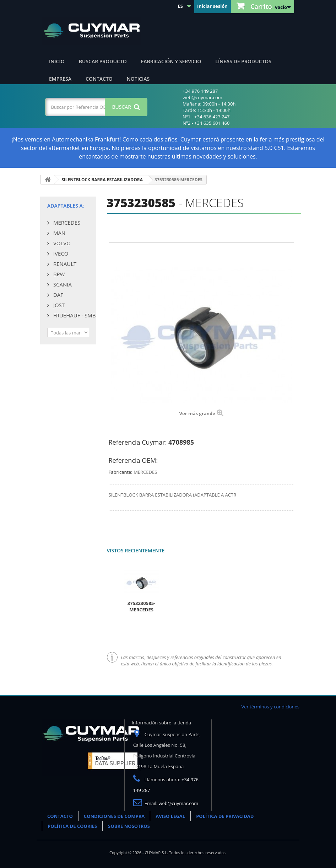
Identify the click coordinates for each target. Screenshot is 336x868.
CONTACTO (60, 816)
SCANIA (62, 284)
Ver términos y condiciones (270, 707)
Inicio (57, 61)
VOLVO (61, 243)
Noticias (138, 79)
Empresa (60, 79)
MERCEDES (66, 223)
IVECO (60, 253)
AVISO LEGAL (170, 816)
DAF (58, 295)
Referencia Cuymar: (138, 442)
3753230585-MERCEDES (142, 606)
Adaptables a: (66, 206)
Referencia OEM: (133, 460)
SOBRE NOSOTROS (129, 826)
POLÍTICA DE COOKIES (72, 826)
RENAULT (64, 264)
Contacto (99, 79)
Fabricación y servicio (171, 61)
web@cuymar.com (179, 803)
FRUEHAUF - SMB (74, 315)
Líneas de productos (243, 61)
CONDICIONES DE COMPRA (114, 816)
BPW (58, 274)
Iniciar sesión (212, 6)
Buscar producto (103, 61)
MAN (59, 233)
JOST (58, 305)
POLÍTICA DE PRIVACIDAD (225, 816)
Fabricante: (121, 472)
